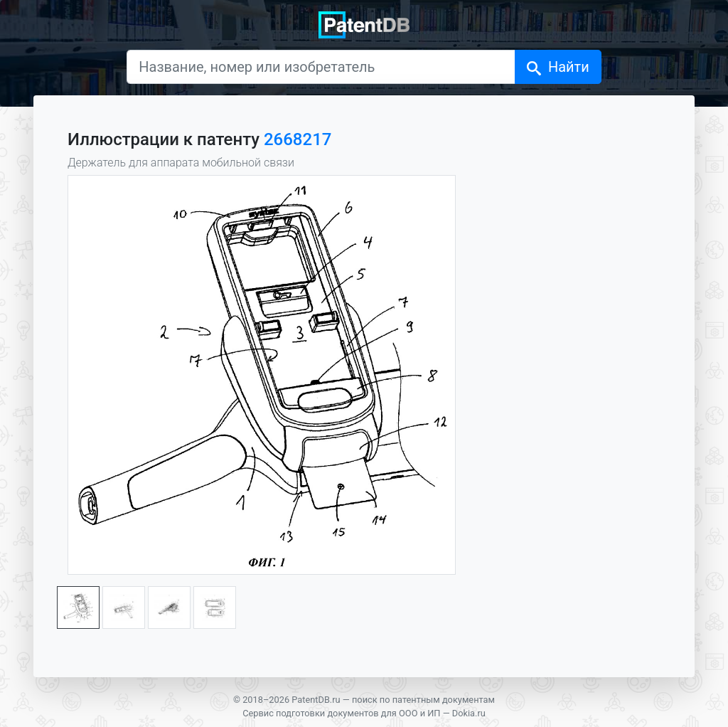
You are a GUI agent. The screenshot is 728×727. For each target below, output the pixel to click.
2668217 (298, 139)
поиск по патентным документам (423, 700)
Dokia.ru (469, 713)
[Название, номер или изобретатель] (321, 67)
